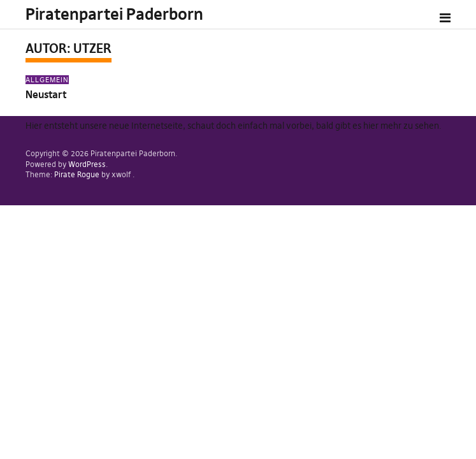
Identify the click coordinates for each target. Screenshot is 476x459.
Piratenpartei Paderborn (114, 14)
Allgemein (47, 80)
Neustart (46, 94)
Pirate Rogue (77, 174)
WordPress (87, 164)
